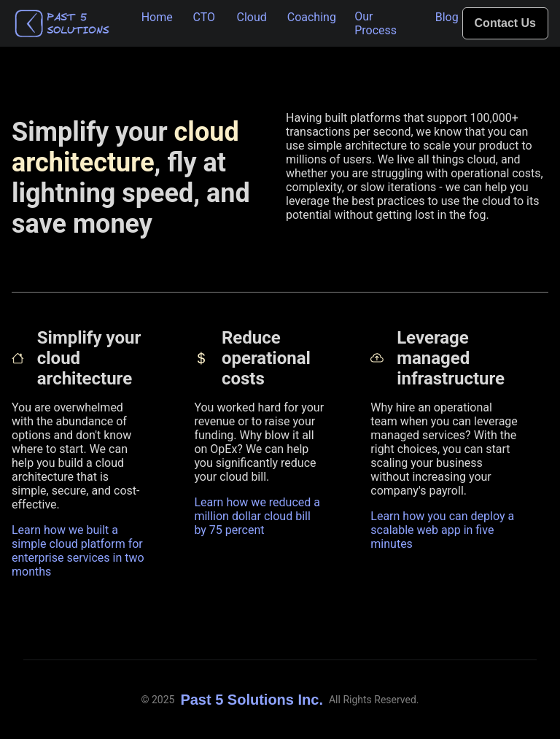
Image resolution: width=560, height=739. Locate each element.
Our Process (376, 23)
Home (157, 17)
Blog (447, 17)
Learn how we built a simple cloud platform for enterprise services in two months (78, 551)
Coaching (312, 17)
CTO (205, 17)
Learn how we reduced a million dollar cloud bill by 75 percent (257, 516)
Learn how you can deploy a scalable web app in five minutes (442, 530)
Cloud (252, 17)
